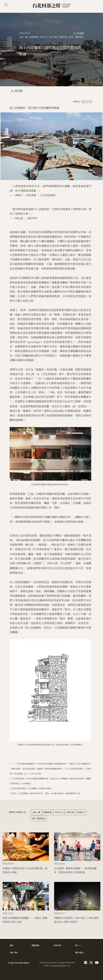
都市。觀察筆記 (39, 819)
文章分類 (70, 812)
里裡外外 (81, 812)
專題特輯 (47, 812)
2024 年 (59, 812)
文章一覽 (36, 812)
